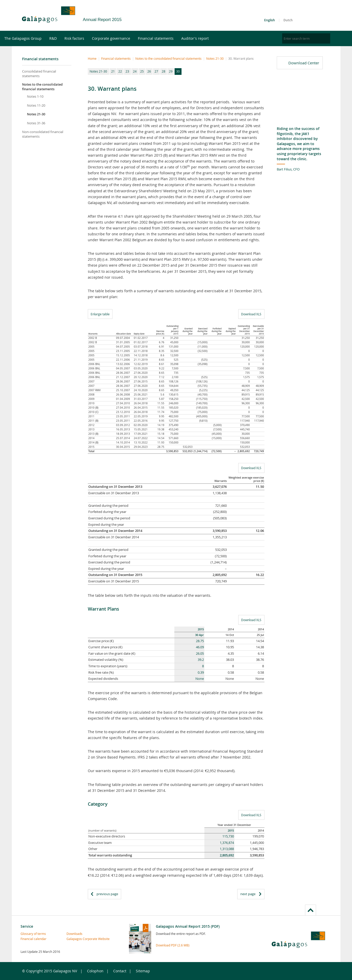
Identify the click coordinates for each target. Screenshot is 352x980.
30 (178, 71)
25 (142, 71)
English (270, 20)
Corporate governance (126, 38)
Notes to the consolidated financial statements (42, 87)
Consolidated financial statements (39, 74)
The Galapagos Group (38, 38)
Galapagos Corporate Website (78, 939)
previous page (107, 894)
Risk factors (89, 38)
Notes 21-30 (36, 114)
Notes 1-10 (35, 96)
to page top (311, 910)
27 (156, 71)
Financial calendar (32, 939)
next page (248, 894)
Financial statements (171, 38)
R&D (68, 38)
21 (113, 71)
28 (164, 71)
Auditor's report (210, 38)
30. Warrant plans (241, 58)
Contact (120, 971)
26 (149, 71)
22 (120, 71)
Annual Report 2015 (102, 20)
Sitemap (143, 971)
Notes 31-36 (36, 123)
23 (127, 71)
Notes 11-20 (36, 105)
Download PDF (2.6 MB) (173, 945)
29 (171, 71)
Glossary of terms (32, 934)
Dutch (288, 20)
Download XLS (250, 314)
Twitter (309, 16)
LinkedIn (325, 16)
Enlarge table (100, 314)
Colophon (95, 971)
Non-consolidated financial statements (43, 134)
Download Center (304, 63)
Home (92, 58)
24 (135, 71)
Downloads (74, 934)
